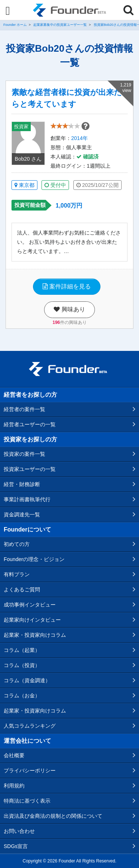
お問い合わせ (19, 831)
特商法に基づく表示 (27, 801)
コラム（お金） (22, 696)
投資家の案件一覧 (24, 454)
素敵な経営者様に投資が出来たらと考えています (67, 98)
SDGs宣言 (16, 846)
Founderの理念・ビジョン (34, 559)
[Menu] (8, 11)
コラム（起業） (22, 650)
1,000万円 (69, 206)
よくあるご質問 (22, 590)
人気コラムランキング (30, 726)
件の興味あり (70, 322)
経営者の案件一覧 (24, 409)
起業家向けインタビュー (32, 620)
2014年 (80, 138)
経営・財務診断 (22, 484)
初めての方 (17, 544)
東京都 (24, 185)
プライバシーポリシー (30, 770)
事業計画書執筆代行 (27, 499)
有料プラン (17, 574)
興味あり (69, 309)
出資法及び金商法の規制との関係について (53, 816)
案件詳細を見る (67, 286)
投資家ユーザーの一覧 (30, 469)
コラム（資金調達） (27, 680)
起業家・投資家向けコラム (35, 635)
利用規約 (14, 786)
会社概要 (14, 755)
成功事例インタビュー (30, 605)
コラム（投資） (22, 665)
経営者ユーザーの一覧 (30, 424)
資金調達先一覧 (22, 515)
